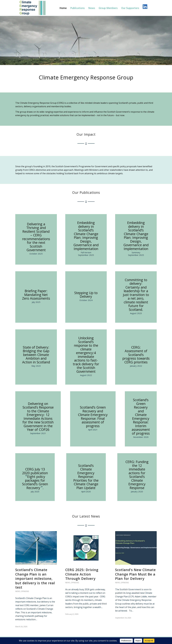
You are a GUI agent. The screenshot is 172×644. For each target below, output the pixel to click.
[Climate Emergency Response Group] (33, 8)
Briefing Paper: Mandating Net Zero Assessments (36, 295)
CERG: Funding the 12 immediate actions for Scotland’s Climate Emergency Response (137, 475)
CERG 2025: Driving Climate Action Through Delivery (82, 574)
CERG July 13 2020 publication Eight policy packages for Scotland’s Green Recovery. (35, 478)
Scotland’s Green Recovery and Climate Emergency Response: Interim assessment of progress (141, 417)
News (18, 591)
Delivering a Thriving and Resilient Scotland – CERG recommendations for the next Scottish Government (36, 237)
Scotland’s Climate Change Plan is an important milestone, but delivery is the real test (35, 578)
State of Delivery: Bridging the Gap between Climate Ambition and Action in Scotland (36, 355)
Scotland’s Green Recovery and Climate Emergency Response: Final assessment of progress (93, 417)
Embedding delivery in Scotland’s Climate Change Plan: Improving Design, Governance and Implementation (86, 236)
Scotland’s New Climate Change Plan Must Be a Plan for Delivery (135, 574)
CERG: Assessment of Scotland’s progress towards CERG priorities (136, 355)
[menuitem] (63, 8)
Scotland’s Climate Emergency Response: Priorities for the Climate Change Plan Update (86, 477)
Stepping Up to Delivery (86, 295)
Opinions (25, 591)
